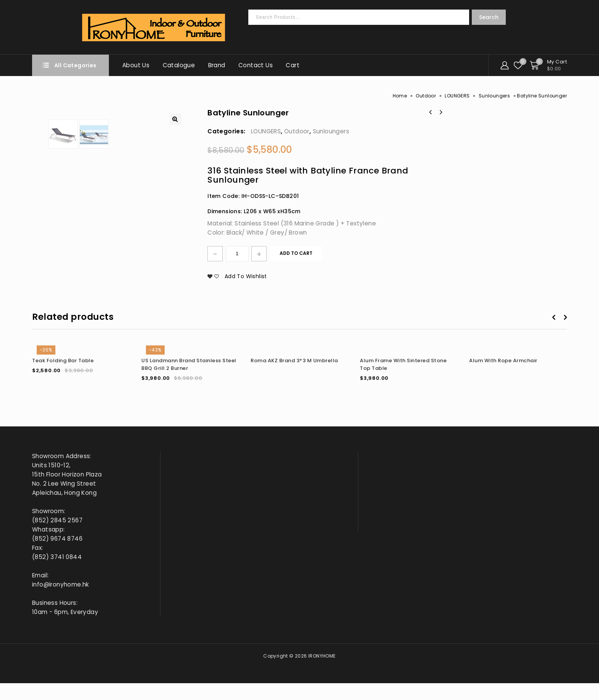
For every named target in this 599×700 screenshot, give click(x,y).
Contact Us (256, 65)
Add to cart (296, 253)
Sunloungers (494, 96)
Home (400, 96)
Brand (217, 65)
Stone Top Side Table (440, 112)
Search (489, 17)
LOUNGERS (457, 96)
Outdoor (426, 96)
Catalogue (179, 65)
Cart (293, 65)
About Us (136, 65)
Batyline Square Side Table (431, 112)
